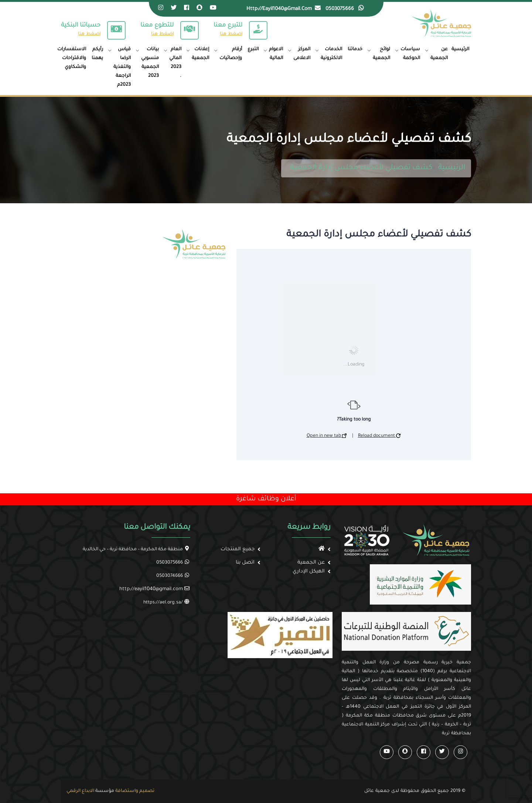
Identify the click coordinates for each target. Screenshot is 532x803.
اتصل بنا (245, 563)
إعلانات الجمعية (200, 54)
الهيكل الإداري (309, 571)
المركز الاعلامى (302, 54)
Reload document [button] (379, 436)
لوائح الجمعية (381, 54)
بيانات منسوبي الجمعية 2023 (150, 63)
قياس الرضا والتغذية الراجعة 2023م (122, 67)
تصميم (147, 791)
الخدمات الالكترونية (331, 54)
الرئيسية (460, 50)
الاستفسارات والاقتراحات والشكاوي (72, 58)
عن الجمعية (439, 54)
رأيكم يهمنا (97, 54)
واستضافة (127, 791)
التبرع (253, 50)
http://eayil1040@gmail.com (151, 589)
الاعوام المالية (276, 54)
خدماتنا (355, 50)
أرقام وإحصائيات (231, 54)
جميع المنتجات (238, 549)
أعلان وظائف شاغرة (266, 499)
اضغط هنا (89, 34)
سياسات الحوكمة (410, 54)
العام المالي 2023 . (175, 63)
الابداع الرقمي (80, 791)
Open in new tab (327, 436)
